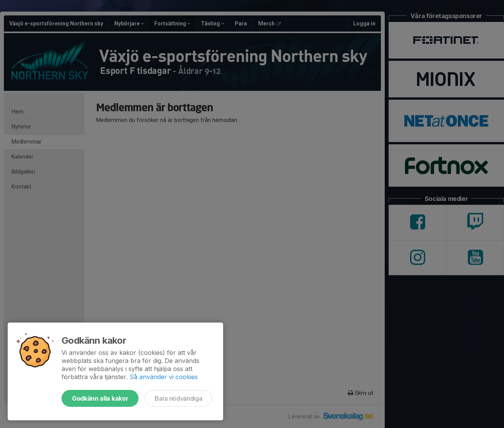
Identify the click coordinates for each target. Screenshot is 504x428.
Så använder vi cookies (164, 377)
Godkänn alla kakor (100, 398)
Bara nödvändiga (178, 398)
